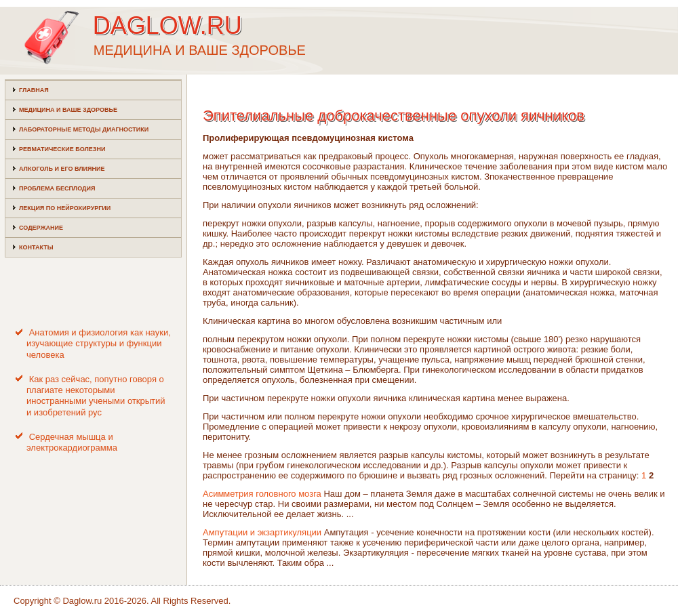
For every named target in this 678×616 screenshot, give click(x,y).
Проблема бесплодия (57, 188)
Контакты (36, 247)
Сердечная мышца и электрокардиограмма (72, 442)
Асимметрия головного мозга (262, 494)
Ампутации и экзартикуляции (262, 532)
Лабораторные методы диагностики (84, 129)
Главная (34, 90)
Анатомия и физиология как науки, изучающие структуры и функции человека (99, 344)
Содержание (41, 228)
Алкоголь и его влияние (62, 169)
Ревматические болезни (62, 149)
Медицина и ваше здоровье (68, 110)
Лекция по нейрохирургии (65, 208)
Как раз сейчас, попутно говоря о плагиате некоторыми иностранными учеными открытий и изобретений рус (96, 396)
